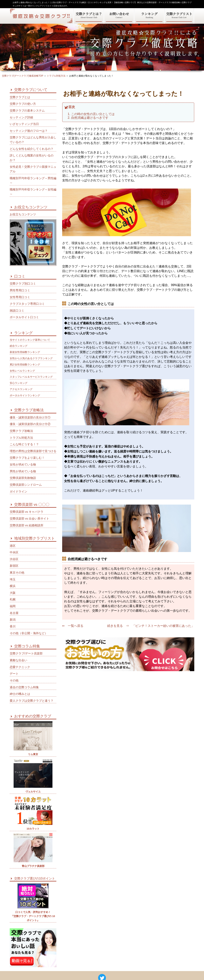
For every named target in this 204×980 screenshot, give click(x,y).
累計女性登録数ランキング (25, 365)
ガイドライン (18, 492)
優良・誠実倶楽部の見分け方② (30, 424)
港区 (13, 546)
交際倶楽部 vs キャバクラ (27, 512)
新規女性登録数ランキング (25, 352)
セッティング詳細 (21, 117)
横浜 (13, 586)
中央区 (14, 552)
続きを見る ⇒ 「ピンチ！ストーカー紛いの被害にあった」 (151, 626)
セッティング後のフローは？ (29, 131)
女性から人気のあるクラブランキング (31, 358)
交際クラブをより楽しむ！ (27, 458)
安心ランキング (19, 383)
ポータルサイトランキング (25, 395)
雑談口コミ (17, 311)
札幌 (13, 599)
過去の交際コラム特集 (24, 687)
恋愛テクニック (20, 667)
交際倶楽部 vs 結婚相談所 (27, 525)
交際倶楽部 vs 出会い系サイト (29, 519)
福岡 (13, 606)
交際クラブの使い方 (23, 104)
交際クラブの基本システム (27, 111)
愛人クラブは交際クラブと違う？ (32, 701)
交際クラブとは (20, 97)
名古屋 (14, 613)
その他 (14, 680)
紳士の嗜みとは (20, 694)
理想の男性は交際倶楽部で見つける (33, 451)
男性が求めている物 (23, 471)
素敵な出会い (18, 660)
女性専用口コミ (20, 297)
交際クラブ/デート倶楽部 (26, 653)
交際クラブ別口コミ (23, 284)
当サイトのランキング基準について (30, 340)
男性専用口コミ (20, 290)
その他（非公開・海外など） (29, 633)
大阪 (13, 593)
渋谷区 (14, 559)
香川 (13, 626)
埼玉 (13, 579)
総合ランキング (19, 346)
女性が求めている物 (23, 465)
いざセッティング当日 (24, 124)
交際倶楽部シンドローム (26, 485)
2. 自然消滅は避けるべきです (88, 118)
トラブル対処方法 (21, 438)
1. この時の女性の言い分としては (91, 114)
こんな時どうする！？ (24, 444)
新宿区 (14, 566)
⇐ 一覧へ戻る (73, 626)
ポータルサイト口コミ (24, 317)
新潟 (13, 620)
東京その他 (17, 573)
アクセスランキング (21, 389)
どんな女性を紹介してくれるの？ (32, 149)
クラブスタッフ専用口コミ (27, 304)
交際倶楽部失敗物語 (23, 478)
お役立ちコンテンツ (23, 214)
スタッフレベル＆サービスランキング (31, 377)
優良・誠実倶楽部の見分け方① (30, 418)
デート (14, 674)
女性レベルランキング (22, 371)
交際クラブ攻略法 (21, 431)
